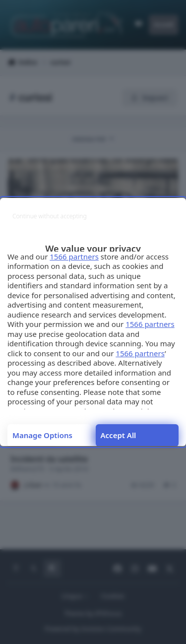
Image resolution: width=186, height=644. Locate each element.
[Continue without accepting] (50, 216)
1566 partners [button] (74, 257)
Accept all (119, 435)
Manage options (42, 435)
